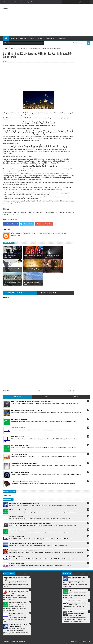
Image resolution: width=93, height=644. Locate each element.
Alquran (14, 38)
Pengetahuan (61, 38)
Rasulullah (50, 38)
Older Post (71, 391)
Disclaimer (34, 2)
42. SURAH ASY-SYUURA (17, 563)
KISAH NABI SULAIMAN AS (17, 557)
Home (5, 2)
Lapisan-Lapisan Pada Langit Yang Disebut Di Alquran (25, 543)
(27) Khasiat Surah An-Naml (17, 510)
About (11, 2)
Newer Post (6, 391)
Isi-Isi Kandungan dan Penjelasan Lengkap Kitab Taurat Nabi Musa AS (30, 523)
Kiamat (32, 38)
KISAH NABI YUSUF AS (16, 517)
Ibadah (40, 38)
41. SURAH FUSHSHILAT (16, 537)
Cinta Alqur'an (7, 495)
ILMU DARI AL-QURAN (19, 642)
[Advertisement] (60, 20)
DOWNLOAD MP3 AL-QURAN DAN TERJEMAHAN (24, 503)
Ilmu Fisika (23, 38)
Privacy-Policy (25, 2)
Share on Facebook (10, 224)
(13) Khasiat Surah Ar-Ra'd (17, 530)
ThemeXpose (87, 642)
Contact (17, 2)
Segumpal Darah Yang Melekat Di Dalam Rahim (23, 550)
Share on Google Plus (43, 224)
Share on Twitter (27, 224)
